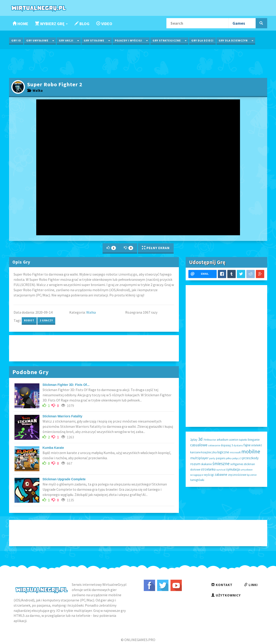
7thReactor (210, 440)
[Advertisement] (138, 63)
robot (29, 320)
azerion (234, 440)
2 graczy (46, 320)
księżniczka (209, 452)
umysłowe (246, 470)
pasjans (221, 458)
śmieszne (221, 464)
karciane (195, 452)
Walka (35, 90)
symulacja (233, 469)
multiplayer (199, 458)
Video (104, 24)
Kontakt (222, 585)
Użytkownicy (226, 595)
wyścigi (209, 475)
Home (20, 24)
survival (221, 470)
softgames (237, 464)
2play (194, 440)
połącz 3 (237, 458)
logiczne (223, 452)
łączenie (252, 475)
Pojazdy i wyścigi (128, 40)
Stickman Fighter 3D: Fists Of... (66, 385)
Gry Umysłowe (37, 40)
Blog (82, 24)
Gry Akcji (66, 40)
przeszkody (250, 458)
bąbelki (243, 440)
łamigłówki (197, 480)
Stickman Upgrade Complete (64, 479)
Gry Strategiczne (167, 40)
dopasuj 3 (227, 445)
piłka (229, 458)
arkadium (223, 440)
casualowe (199, 445)
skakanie (206, 464)
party (212, 458)
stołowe (195, 470)
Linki (251, 585)
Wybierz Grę (51, 24)
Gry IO (16, 40)
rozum (195, 464)
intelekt (257, 445)
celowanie (214, 445)
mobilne (251, 451)
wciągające (197, 475)
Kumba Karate (53, 448)
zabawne (221, 475)
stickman (249, 464)
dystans (238, 445)
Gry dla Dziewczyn (233, 40)
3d (200, 439)
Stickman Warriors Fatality (62, 416)
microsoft (235, 452)
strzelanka (208, 469)
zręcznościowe (237, 475)
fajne (247, 445)
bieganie (254, 440)
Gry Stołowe (94, 40)
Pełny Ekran (156, 248)
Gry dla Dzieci (202, 40)
